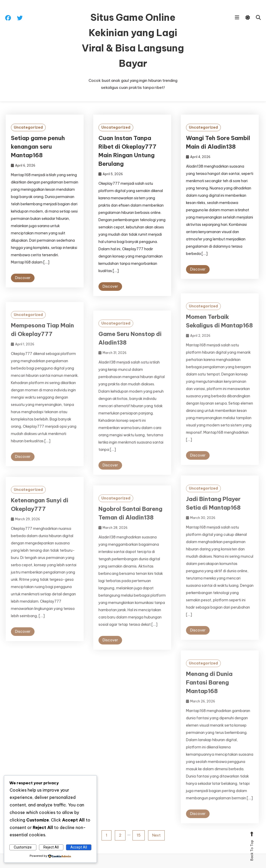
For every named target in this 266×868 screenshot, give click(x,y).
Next (156, 835)
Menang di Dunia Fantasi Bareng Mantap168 (209, 690)
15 (139, 835)
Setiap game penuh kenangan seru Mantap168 (38, 147)
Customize (23, 847)
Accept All (79, 847)
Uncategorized (28, 127)
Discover (23, 278)
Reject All (51, 847)
